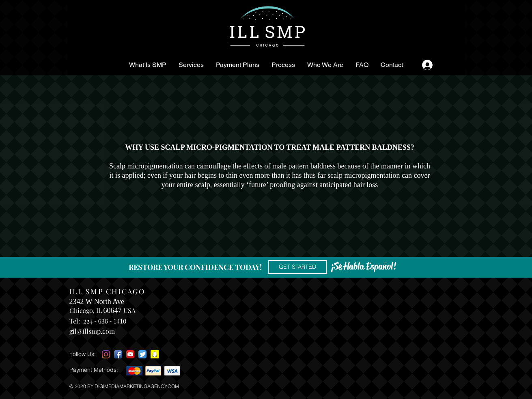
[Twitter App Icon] (142, 354)
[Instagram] (106, 354)
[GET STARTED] (297, 267)
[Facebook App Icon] (118, 354)
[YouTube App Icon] (130, 354)
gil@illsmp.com (92, 331)
